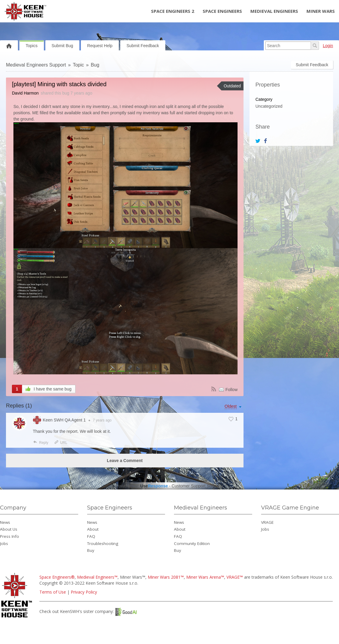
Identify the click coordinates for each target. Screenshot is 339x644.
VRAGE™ (235, 577)
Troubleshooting (103, 543)
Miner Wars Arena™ (205, 577)
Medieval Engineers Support (36, 65)
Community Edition (192, 543)
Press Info (10, 536)
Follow (232, 390)
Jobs (4, 543)
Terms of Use (53, 592)
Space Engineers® (57, 577)
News (5, 522)
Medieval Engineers (274, 11)
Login (328, 46)
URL (61, 443)
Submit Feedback (143, 46)
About (93, 529)
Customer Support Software (197, 486)
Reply (41, 443)
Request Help (100, 46)
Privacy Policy (84, 592)
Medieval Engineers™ (97, 577)
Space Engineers (222, 11)
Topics (32, 46)
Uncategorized (269, 106)
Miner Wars (321, 11)
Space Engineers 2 (173, 11)
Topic (78, 65)
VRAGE (267, 522)
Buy (91, 550)
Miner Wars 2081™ (166, 577)
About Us (9, 529)
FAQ (91, 536)
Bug (95, 65)
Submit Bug (62, 46)
